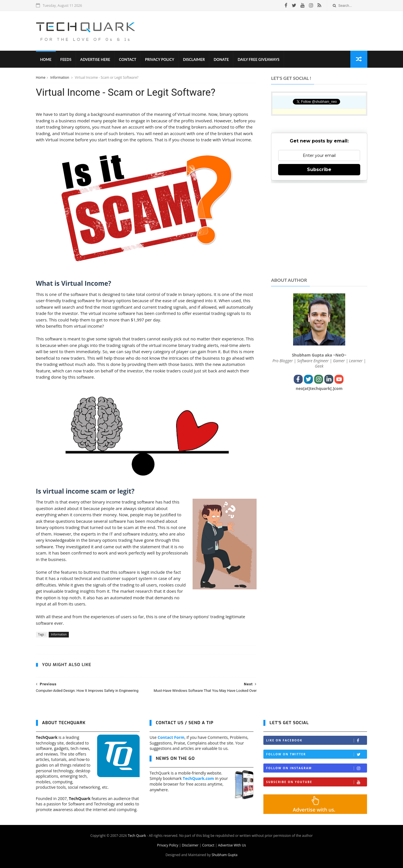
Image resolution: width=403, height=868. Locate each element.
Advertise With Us (232, 845)
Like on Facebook (317, 740)
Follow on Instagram (317, 768)
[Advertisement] (264, 31)
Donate (221, 59)
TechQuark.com (198, 778)
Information (60, 77)
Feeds (66, 59)
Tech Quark (137, 836)
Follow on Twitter (317, 754)
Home (46, 59)
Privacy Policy (160, 59)
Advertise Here (95, 59)
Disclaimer (194, 59)
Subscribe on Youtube (317, 782)
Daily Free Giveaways (258, 59)
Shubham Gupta (224, 855)
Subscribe (319, 169)
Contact (128, 59)
